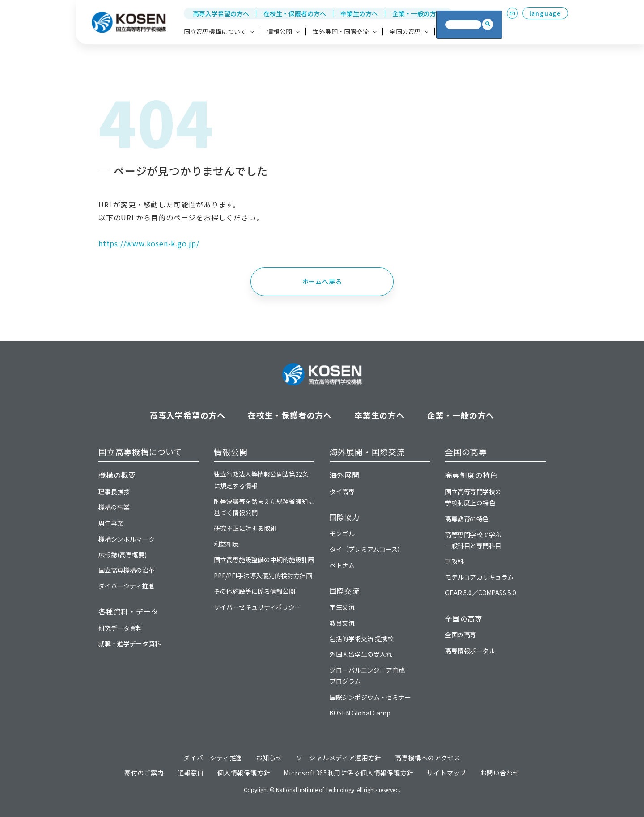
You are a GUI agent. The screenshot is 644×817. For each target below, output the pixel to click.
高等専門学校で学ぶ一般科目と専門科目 (473, 540)
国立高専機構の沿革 (127, 570)
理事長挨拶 (114, 491)
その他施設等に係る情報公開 (254, 591)
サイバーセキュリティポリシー (257, 607)
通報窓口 (191, 773)
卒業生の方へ (359, 13)
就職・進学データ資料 (130, 643)
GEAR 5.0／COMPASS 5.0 (481, 593)
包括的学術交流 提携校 (362, 639)
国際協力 (345, 517)
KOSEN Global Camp (360, 713)
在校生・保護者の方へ (295, 13)
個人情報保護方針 (244, 773)
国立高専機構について (140, 452)
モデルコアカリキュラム (479, 577)
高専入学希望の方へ (221, 13)
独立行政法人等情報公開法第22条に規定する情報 (261, 480)
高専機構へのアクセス (428, 758)
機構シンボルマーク (127, 539)
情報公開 (231, 452)
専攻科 (454, 561)
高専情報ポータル (470, 651)
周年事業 (111, 523)
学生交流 (342, 607)
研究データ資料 (120, 628)
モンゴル (342, 533)
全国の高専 (466, 452)
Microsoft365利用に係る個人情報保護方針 (348, 773)
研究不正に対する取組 (245, 528)
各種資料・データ (128, 611)
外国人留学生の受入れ (361, 654)
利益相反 (226, 544)
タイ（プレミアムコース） (367, 549)
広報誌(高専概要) (123, 555)
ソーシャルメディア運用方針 (339, 758)
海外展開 (345, 475)
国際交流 (345, 591)
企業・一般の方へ (417, 13)
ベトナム (342, 565)
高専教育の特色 (467, 519)
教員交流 (342, 623)
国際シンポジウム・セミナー (370, 697)
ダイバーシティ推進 (126, 586)
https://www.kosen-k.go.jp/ (149, 243)
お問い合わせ (500, 773)
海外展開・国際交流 (367, 452)
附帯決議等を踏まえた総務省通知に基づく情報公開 (264, 507)
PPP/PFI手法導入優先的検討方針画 (263, 576)
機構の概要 (117, 475)
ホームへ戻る (322, 281)
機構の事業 (114, 507)
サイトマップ (447, 773)
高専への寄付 (460, 31)
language (545, 13)
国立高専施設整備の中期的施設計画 (264, 559)
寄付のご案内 (144, 773)
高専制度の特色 (471, 475)
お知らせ (269, 758)
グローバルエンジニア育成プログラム (367, 675)
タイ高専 (342, 491)
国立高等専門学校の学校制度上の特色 (473, 497)
